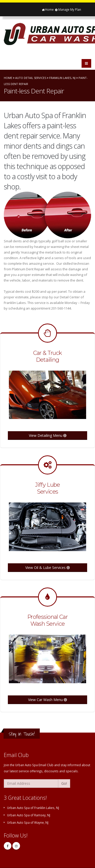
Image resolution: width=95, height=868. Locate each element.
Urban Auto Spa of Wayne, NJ (28, 822)
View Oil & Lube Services (48, 568)
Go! (64, 783)
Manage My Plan (68, 9)
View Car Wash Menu (48, 700)
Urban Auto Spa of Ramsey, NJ (29, 815)
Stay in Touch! (22, 734)
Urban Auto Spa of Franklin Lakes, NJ (33, 808)
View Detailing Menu (48, 435)
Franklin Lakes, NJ (62, 78)
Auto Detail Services (31, 78)
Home (48, 9)
